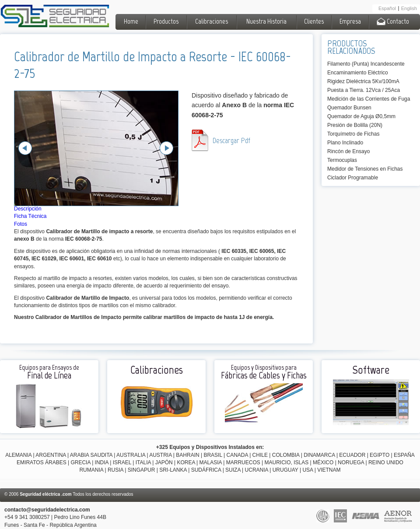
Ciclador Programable (353, 178)
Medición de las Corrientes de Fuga (369, 99)
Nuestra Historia (266, 21)
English (409, 9)
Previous (25, 148)
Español (387, 9)
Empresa (350, 21)
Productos (166, 21)
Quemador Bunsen (349, 108)
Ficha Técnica (30, 216)
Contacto (393, 21)
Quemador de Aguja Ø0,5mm (361, 116)
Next (166, 148)
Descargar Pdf (231, 140)
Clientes (314, 21)
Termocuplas (342, 160)
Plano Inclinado (345, 143)
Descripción (28, 209)
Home (131, 21)
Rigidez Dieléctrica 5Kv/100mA (363, 81)
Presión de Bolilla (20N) (355, 125)
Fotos (21, 224)
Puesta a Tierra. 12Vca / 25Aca (364, 90)
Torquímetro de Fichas (353, 134)
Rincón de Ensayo (348, 151)
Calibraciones (212, 21)
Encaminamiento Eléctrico (358, 73)
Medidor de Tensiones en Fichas (365, 169)
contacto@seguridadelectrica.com (47, 510)
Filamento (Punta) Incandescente (366, 64)
